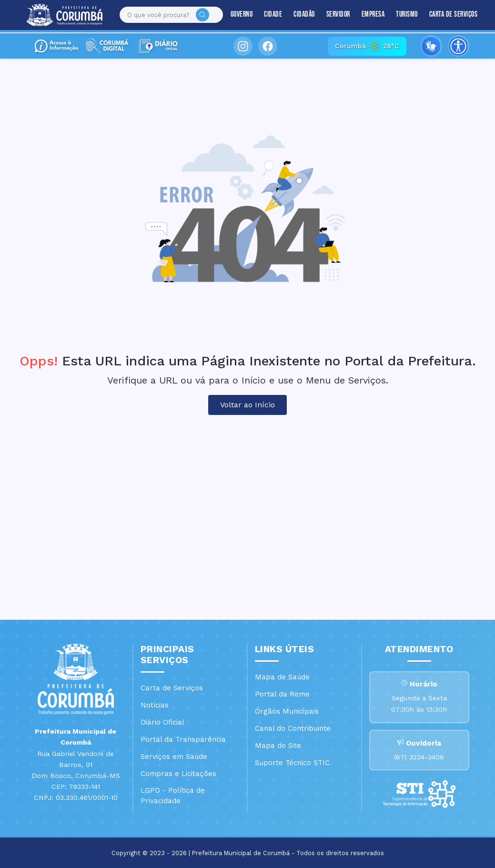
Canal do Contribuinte (293, 728)
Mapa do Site (278, 746)
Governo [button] (233, 15)
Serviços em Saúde (174, 757)
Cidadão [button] (296, 15)
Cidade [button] (265, 15)
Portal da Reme (282, 694)
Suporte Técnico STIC (292, 763)
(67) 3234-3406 (419, 757)
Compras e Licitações (178, 774)
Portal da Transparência (183, 739)
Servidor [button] (330, 15)
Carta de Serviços (445, 15)
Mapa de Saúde (282, 677)
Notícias (155, 705)
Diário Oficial (162, 722)
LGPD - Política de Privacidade (173, 796)
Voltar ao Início (247, 405)
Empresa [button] (365, 15)
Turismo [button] (399, 15)
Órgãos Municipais (287, 711)
